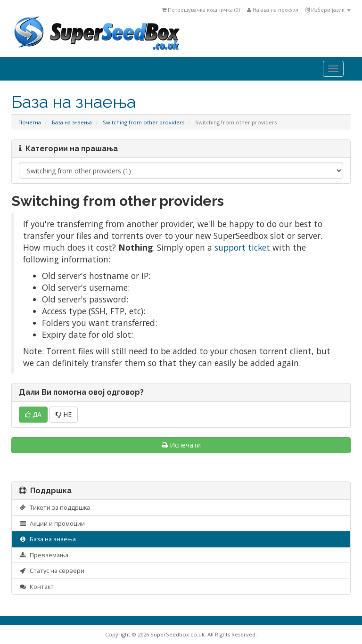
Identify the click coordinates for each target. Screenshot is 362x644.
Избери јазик (328, 10)
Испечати (181, 445)
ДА (33, 414)
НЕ (64, 414)
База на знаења (72, 122)
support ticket (242, 247)
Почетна (30, 122)
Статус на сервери (52, 571)
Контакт (36, 587)
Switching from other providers (144, 122)
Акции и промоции (52, 523)
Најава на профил (273, 10)
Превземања (44, 555)
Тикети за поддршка (54, 507)
